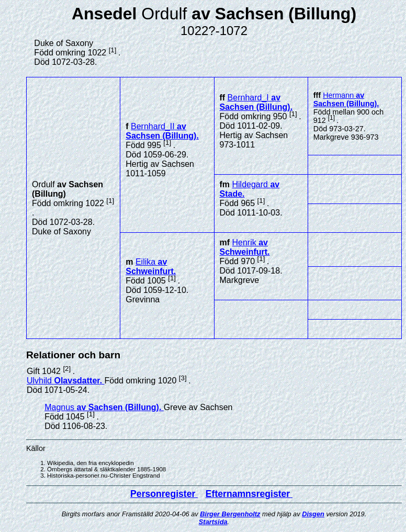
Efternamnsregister (249, 494)
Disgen (313, 514)
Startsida (213, 522)
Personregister (164, 494)
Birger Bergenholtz (230, 514)
